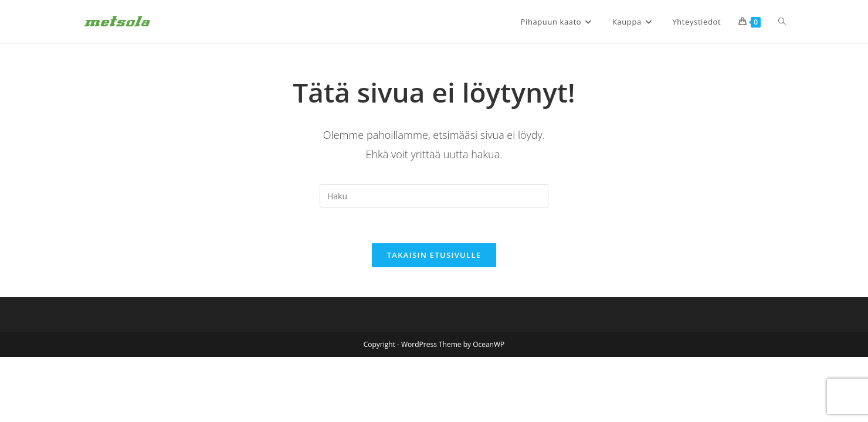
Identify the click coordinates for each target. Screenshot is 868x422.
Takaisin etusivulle (434, 255)
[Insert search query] (434, 196)
